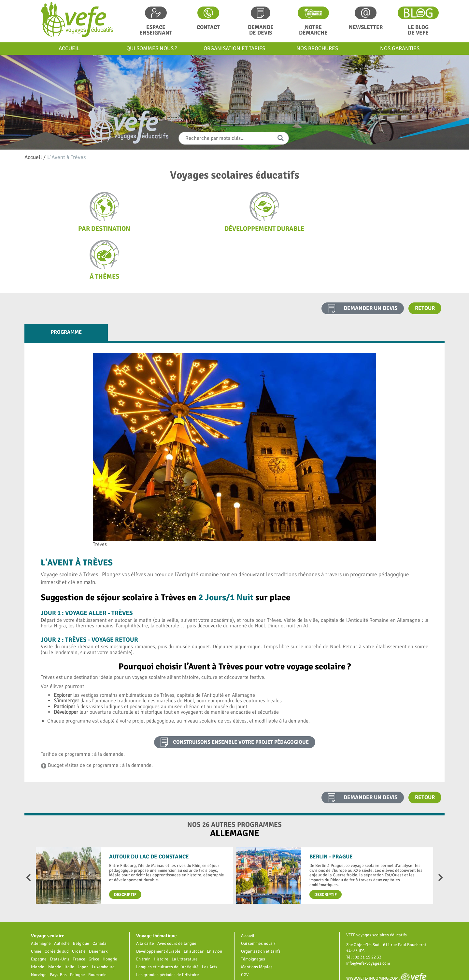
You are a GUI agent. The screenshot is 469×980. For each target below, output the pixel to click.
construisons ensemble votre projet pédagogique (241, 694)
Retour (425, 260)
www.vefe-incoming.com (389, 930)
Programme (66, 284)
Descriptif (125, 847)
